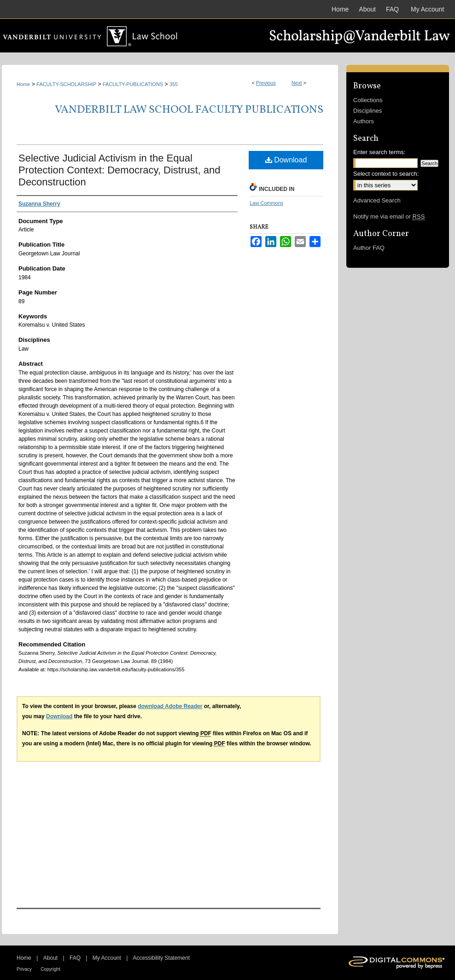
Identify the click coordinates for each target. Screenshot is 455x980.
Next (297, 83)
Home (23, 84)
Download (286, 160)
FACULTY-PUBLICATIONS (133, 84)
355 (174, 84)
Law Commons (266, 203)
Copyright (50, 969)
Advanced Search (377, 200)
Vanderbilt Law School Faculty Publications (189, 110)
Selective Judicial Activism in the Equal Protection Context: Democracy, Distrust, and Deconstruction (120, 170)
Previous (266, 83)
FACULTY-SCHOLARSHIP (66, 84)
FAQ (75, 958)
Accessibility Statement (161, 958)
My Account (107, 958)
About (50, 958)
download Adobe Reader (170, 706)
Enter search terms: (379, 152)
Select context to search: (386, 174)
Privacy (24, 969)
